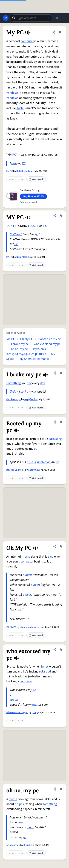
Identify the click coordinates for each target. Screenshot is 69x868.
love (14, 163)
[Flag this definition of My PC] (60, 32)
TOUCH (33, 226)
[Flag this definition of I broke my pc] (61, 373)
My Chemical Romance (34, 359)
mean (30, 827)
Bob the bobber (25, 171)
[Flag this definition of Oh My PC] (61, 546)
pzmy (35, 713)
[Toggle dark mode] (57, 18)
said (51, 557)
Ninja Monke (23, 257)
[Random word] (48, 18)
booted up (44, 462)
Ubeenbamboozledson (32, 627)
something (50, 804)
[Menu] (63, 18)
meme (26, 557)
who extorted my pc (47, 344)
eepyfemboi (31, 399)
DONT (10, 226)
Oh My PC (27, 339)
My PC (10, 171)
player (27, 575)
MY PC (10, 257)
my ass (31, 462)
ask (34, 705)
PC (14, 155)
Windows (12, 93)
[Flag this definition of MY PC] (61, 216)
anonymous (34, 470)
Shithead (16, 234)
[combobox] (31, 18)
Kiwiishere (29, 845)
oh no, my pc (19, 349)
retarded (45, 672)
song (59, 439)
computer (27, 41)
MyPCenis (39, 349)
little (21, 822)
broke (24, 392)
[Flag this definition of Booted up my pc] (61, 422)
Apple (20, 108)
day (42, 383)
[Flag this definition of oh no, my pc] (61, 789)
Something (14, 383)
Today (14, 392)
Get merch (36, 179)
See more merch (29, 202)
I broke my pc (20, 344)
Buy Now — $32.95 (33, 196)
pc (37, 234)
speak (14, 700)
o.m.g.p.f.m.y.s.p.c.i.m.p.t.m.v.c (26, 354)
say (29, 383)
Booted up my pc (49, 339)
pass (52, 439)
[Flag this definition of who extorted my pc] (61, 650)
